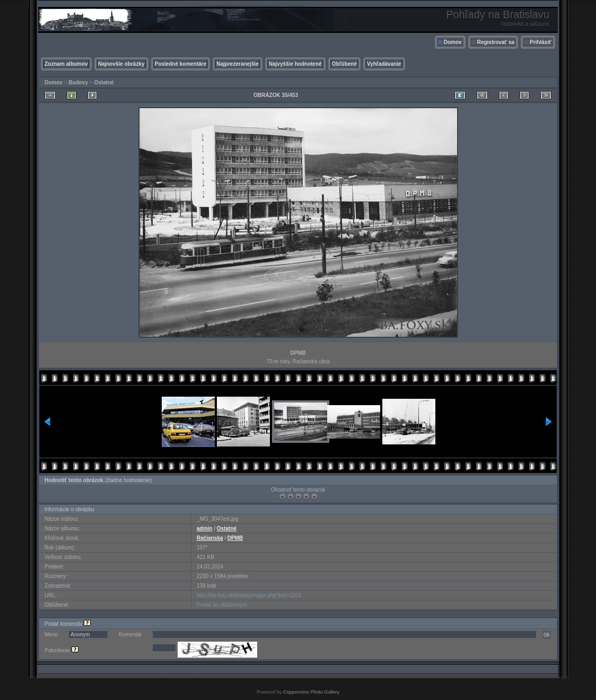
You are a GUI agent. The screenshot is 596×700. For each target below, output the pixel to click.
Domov (453, 42)
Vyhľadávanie (384, 64)
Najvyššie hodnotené (295, 64)
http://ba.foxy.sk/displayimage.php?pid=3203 (249, 595)
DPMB (235, 538)
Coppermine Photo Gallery (311, 692)
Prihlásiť (541, 42)
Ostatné (104, 82)
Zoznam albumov (66, 64)
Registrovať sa (496, 42)
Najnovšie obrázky (121, 64)
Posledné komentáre (181, 64)
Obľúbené (344, 64)
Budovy (78, 82)
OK (547, 635)
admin (204, 528)
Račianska (210, 538)
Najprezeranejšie (238, 64)
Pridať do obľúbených (222, 605)
